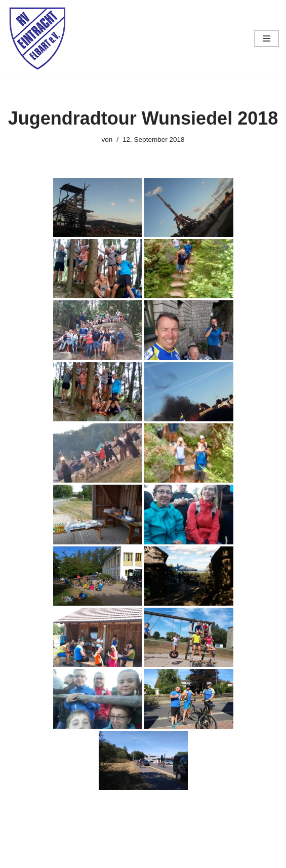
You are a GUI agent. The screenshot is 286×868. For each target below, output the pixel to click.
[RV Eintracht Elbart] (38, 38)
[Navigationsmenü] (267, 38)
